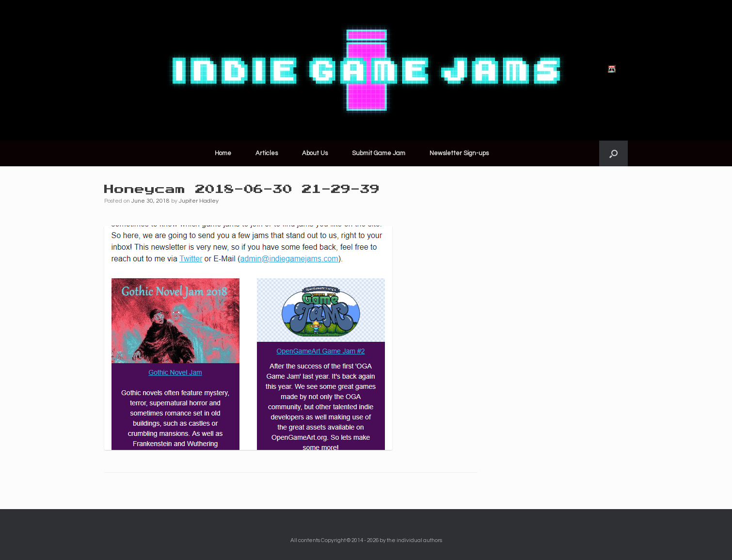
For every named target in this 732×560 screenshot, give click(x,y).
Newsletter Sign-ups (459, 153)
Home (223, 153)
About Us (315, 153)
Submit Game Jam (379, 153)
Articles (267, 153)
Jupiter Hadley (199, 201)
